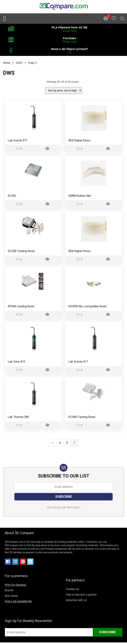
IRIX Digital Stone (79, 140)
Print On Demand (15, 585)
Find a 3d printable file (18, 601)
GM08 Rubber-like (80, 196)
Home (7, 63)
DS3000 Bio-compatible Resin (87, 306)
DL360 (12, 196)
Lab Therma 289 (18, 417)
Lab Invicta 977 (18, 140)
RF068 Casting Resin (21, 306)
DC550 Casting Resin (21, 251)
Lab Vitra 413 (16, 362)
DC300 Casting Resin (82, 417)
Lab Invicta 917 (78, 362)
